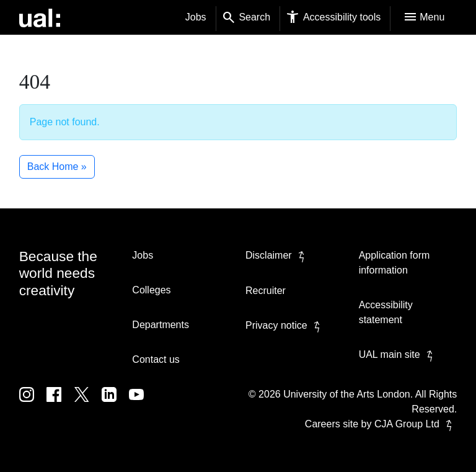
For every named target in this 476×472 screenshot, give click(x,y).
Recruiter (266, 291)
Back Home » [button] (57, 167)
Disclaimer (277, 255)
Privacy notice (285, 325)
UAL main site (398, 354)
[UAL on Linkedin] (115, 403)
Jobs (196, 17)
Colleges (151, 290)
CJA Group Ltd (416, 424)
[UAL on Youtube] (141, 403)
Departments (161, 325)
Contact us (156, 359)
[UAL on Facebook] (60, 403)
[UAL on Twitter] (88, 403)
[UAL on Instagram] (33, 403)
